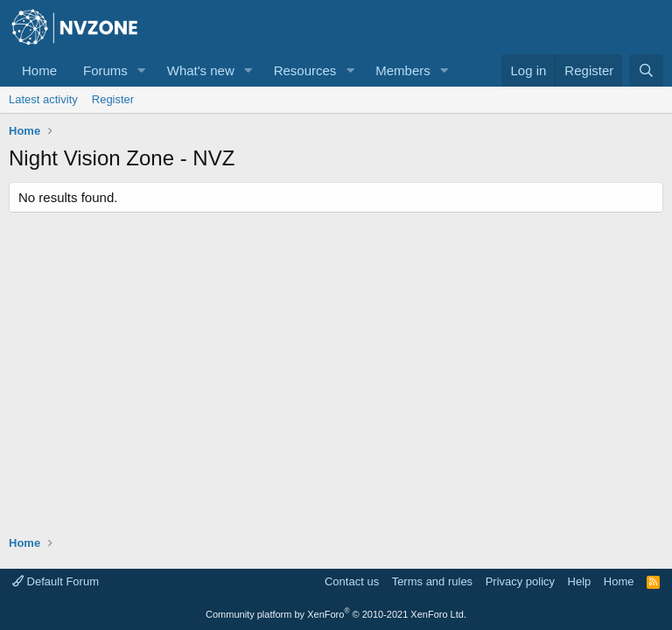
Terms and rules (432, 581)
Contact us (352, 581)
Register (113, 99)
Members (403, 70)
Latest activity (43, 99)
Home (39, 70)
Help (580, 581)
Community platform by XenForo (336, 614)
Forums (105, 70)
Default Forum (56, 581)
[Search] (646, 70)
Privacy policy (520, 581)
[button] (142, 70)
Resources (305, 70)
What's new (201, 70)
